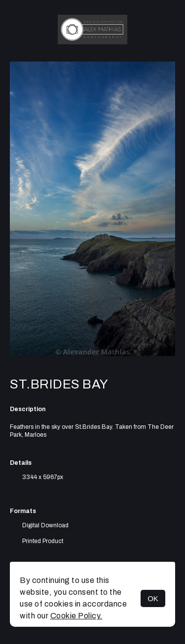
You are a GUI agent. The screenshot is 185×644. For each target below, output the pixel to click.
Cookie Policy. (76, 616)
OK (153, 598)
